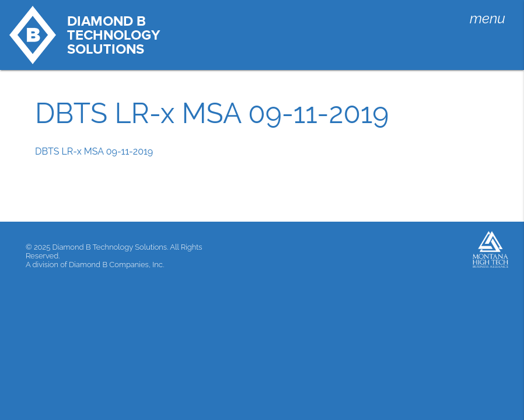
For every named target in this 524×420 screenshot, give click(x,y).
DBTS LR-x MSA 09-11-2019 (94, 151)
